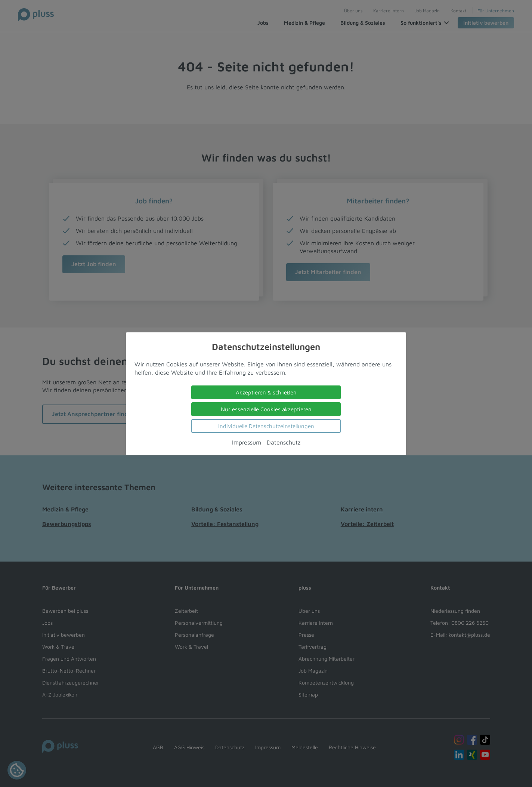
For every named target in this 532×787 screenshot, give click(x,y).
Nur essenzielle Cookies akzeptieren (266, 409)
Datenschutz (284, 442)
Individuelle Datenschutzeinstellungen (266, 426)
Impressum (247, 442)
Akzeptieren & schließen (266, 392)
